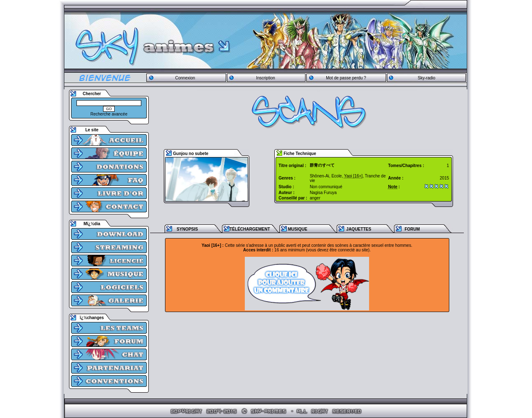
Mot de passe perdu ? (346, 78)
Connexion (185, 78)
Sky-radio (426, 78)
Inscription (266, 78)
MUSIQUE (298, 229)
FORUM (412, 229)
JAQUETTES (359, 229)
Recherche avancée (109, 114)
